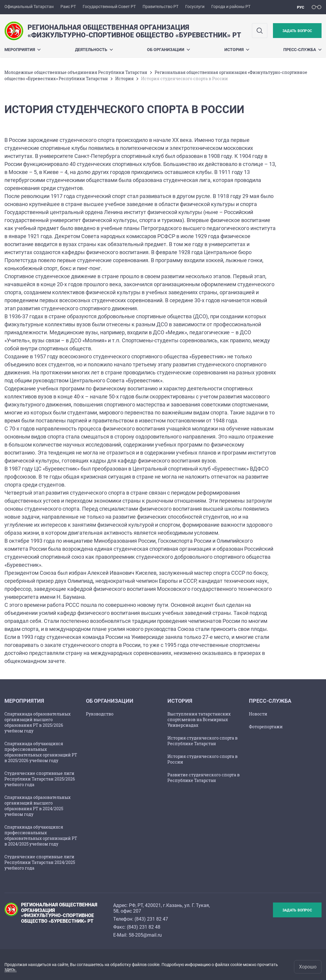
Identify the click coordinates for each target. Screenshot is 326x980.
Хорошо (308, 967)
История (237, 50)
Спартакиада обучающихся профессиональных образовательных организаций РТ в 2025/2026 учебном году (41, 752)
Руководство (100, 714)
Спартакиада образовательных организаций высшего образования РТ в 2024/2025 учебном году (37, 806)
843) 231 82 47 (152, 919)
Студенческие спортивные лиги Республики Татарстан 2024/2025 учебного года (40, 862)
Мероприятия (23, 50)
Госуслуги (195, 7)
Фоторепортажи (266, 727)
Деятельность (94, 50)
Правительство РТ (160, 7)
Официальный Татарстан (29, 7)
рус (301, 7)
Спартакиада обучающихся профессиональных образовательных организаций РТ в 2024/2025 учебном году (41, 835)
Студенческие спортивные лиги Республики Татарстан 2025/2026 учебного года (40, 779)
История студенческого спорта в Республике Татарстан (203, 741)
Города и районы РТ (231, 7)
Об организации (168, 50)
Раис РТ (68, 7)
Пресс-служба (302, 50)
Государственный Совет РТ (109, 7)
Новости (258, 714)
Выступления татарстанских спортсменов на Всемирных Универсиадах (199, 719)
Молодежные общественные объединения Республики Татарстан (76, 72)
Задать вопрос (297, 31)
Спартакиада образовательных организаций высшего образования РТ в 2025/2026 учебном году (37, 722)
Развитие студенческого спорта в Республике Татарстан (204, 778)
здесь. (11, 969)
